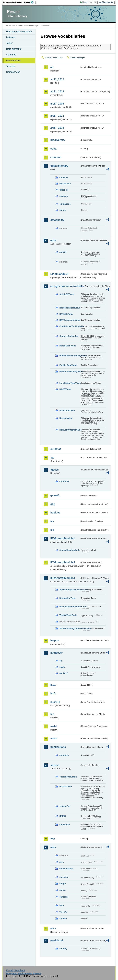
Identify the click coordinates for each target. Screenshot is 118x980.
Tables (10, 43)
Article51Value (67, 294)
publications (58, 747)
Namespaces (13, 72)
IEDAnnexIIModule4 (63, 578)
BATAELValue (66, 314)
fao (52, 458)
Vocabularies (13, 61)
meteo (62, 890)
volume (63, 918)
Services (11, 66)
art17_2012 (57, 116)
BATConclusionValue (70, 320)
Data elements (14, 49)
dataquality (57, 220)
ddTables (64, 190)
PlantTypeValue (67, 410)
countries (64, 481)
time (61, 905)
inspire (55, 640)
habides (55, 513)
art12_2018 (57, 92)
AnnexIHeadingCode (70, 550)
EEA (20, 2)
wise (53, 928)
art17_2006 (57, 104)
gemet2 (55, 495)
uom (53, 847)
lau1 (53, 685)
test (53, 839)
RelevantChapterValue (70, 430)
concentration (66, 869)
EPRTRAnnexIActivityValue (70, 356)
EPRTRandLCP (60, 274)
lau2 (53, 693)
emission (64, 877)
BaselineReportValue (70, 308)
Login (86, 2)
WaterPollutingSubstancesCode (70, 628)
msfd (53, 726)
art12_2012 (57, 79)
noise (54, 738)
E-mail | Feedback (16, 970)
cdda (53, 149)
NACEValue (65, 389)
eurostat (55, 449)
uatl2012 (64, 673)
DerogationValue (68, 346)
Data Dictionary (31, 26)
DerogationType (67, 598)
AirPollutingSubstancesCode (70, 590)
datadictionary (59, 166)
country (63, 949)
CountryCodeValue (69, 336)
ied (52, 530)
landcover (57, 653)
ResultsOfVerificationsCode (70, 607)
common (56, 157)
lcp (52, 714)
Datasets (11, 37)
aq (52, 67)
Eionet (19, 26)
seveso (55, 765)
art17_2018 (57, 128)
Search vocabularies (54, 58)
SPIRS (62, 816)
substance (65, 825)
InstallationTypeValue (70, 383)
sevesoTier (65, 806)
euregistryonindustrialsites (65, 286)
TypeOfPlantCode (68, 615)
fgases (54, 470)
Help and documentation (19, 32)
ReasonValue (66, 418)
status (62, 210)
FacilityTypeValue (68, 365)
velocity (63, 912)
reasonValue (65, 786)
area (61, 862)
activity (63, 252)
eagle (62, 667)
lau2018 (55, 702)
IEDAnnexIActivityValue (70, 371)
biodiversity (58, 140)
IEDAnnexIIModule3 (63, 562)
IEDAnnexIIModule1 (63, 538)
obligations (65, 204)
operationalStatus (68, 777)
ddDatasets (65, 184)
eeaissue (64, 196)
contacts (64, 177)
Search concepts (78, 58)
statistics (64, 897)
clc (61, 661)
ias (52, 521)
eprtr (53, 240)
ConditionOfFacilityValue (70, 326)
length (62, 884)
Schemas (11, 55)
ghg (53, 504)
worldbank (57, 940)
